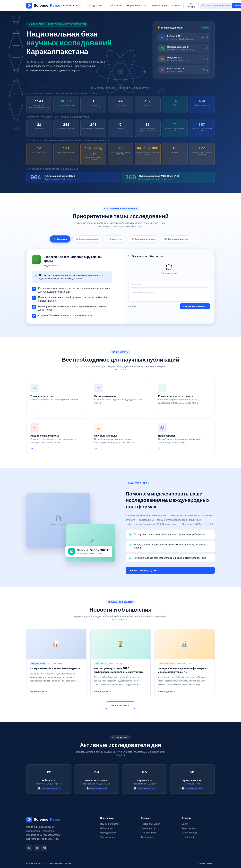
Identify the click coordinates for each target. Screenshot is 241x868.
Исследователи (95, 6)
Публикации (115, 6)
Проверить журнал (151, 824)
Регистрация (188, 828)
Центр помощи (189, 833)
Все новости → (121, 705)
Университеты (107, 837)
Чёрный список (149, 833)
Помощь (177, 6)
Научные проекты (72, 6)
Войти (185, 824)
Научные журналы (137, 6)
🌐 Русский (191, 6)
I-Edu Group (188, 837)
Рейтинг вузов (159, 6)
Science (43, 6)
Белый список (148, 828)
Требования (147, 837)
